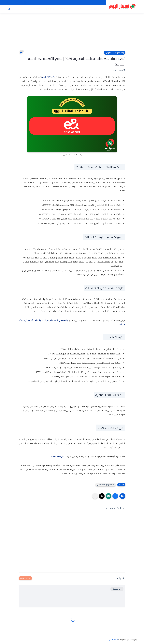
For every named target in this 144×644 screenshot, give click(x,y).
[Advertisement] (72, 34)
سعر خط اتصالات (58, 456)
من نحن (86, 3)
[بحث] (9, 9)
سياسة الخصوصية (97, 3)
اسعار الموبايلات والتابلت (94, 9)
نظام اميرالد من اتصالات (44, 320)
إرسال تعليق (117, 589)
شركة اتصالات (48, 77)
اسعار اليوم (114, 640)
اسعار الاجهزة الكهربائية (73, 9)
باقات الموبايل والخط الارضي (115, 53)
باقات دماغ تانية (61, 320)
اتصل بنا (78, 3)
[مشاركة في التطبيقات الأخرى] (95, 496)
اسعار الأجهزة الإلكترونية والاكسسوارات (47, 9)
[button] (115, 496)
